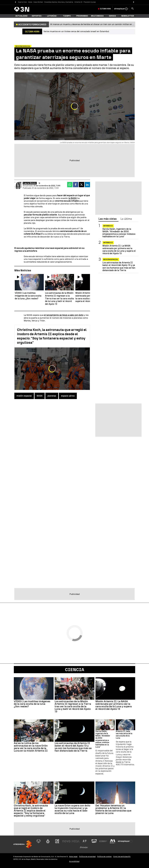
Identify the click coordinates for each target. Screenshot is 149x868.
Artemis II (78, 2)
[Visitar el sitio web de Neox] (57, 841)
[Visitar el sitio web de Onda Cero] (94, 841)
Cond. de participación (122, 856)
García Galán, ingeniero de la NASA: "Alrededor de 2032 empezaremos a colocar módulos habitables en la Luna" (119, 233)
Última (105, 9)
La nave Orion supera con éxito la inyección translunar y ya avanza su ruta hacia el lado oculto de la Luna (72, 809)
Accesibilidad (74, 861)
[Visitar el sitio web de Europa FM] (103, 841)
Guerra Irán (22, 2)
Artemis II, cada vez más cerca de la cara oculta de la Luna (124, 735)
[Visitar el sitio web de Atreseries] (85, 841)
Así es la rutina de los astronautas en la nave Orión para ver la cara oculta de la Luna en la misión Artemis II (31, 747)
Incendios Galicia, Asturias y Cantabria (59, 2)
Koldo (30, 2)
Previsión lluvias (90, 2)
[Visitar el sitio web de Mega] (76, 841)
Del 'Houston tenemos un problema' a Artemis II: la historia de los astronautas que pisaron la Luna (113, 809)
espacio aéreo (68, 396)
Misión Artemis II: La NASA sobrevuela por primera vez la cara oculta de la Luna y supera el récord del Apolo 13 (119, 250)
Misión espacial (111, 259)
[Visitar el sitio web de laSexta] (48, 841)
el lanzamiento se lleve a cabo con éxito (64, 315)
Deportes (37, 16)
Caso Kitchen (38, 2)
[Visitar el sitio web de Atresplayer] (125, 841)
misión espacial (24, 396)
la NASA (73, 198)
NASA (40, 396)
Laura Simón (30, 183)
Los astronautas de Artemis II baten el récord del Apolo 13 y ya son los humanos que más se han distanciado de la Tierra (119, 266)
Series (112, 16)
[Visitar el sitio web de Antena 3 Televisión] (39, 841)
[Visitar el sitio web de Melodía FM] (113, 841)
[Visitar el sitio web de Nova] (66, 841)
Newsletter (128, 16)
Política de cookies (104, 856)
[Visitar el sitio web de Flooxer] (84, 847)
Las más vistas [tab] (108, 219)
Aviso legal (73, 856)
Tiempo (67, 16)
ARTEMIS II (108, 226)
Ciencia (75, 670)
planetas (52, 396)
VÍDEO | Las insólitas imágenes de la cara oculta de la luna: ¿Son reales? (32, 704)
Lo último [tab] (126, 219)
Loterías (52, 16)
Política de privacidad (87, 856)
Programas (82, 16)
